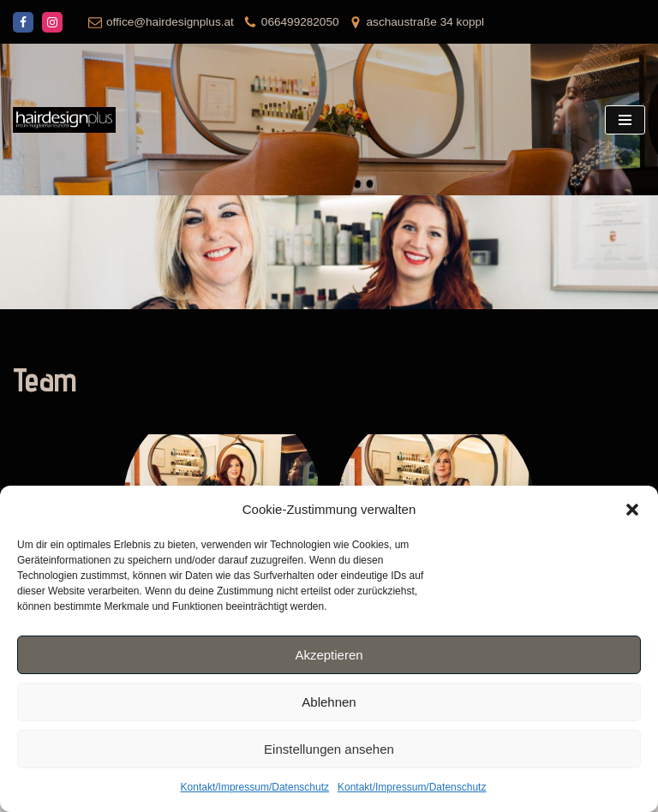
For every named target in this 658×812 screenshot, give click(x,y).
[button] (632, 510)
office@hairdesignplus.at (170, 22)
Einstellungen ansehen (329, 749)
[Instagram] (52, 22)
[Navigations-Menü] (625, 120)
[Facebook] (23, 22)
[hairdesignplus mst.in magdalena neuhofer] (64, 120)
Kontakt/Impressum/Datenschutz (255, 787)
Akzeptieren (329, 655)
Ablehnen (329, 702)
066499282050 (300, 22)
